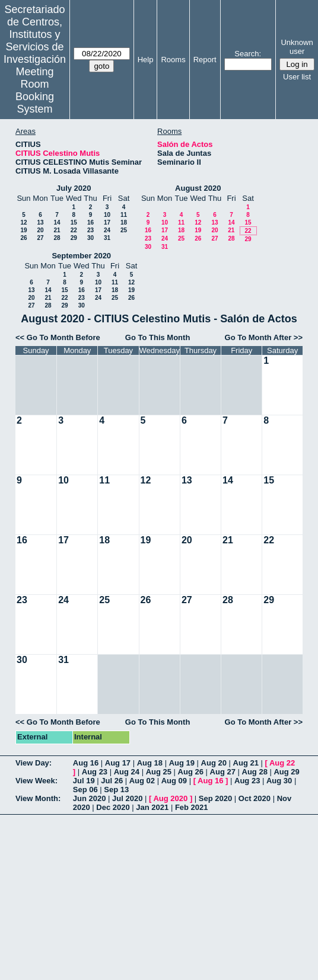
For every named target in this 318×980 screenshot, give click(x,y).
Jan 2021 (152, 807)
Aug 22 (282, 763)
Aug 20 (214, 763)
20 (40, 230)
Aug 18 (150, 763)
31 (107, 238)
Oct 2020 (255, 798)
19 (23, 230)
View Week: (36, 781)
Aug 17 (118, 763)
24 (107, 230)
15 (74, 222)
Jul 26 (112, 781)
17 (107, 222)
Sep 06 (85, 790)
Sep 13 (116, 790)
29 (74, 238)
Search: (248, 54)
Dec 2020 (113, 807)
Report (205, 60)
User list (297, 77)
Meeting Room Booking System (35, 90)
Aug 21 (246, 763)
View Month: (38, 798)
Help (146, 60)
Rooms (173, 60)
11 (124, 215)
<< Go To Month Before (58, 337)
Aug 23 (95, 772)
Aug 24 (127, 772)
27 (40, 238)
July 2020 (74, 188)
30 (90, 238)
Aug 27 (223, 772)
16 (90, 222)
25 (124, 230)
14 (57, 222)
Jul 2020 (127, 798)
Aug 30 (279, 781)
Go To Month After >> (264, 337)
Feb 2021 (192, 807)
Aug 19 (182, 763)
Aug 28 (255, 772)
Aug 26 (191, 772)
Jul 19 (84, 781)
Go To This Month (158, 337)
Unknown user (297, 47)
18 (124, 222)
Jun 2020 (90, 798)
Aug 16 (86, 763)
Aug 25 (159, 772)
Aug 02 (142, 781)
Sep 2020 (215, 798)
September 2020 (81, 256)
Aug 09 (174, 781)
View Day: (34, 763)
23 (90, 230)
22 (74, 230)
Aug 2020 (170, 798)
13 (40, 222)
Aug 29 (286, 772)
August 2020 (198, 188)
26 (23, 238)
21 (57, 230)
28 (57, 238)
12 (23, 222)
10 (107, 215)
